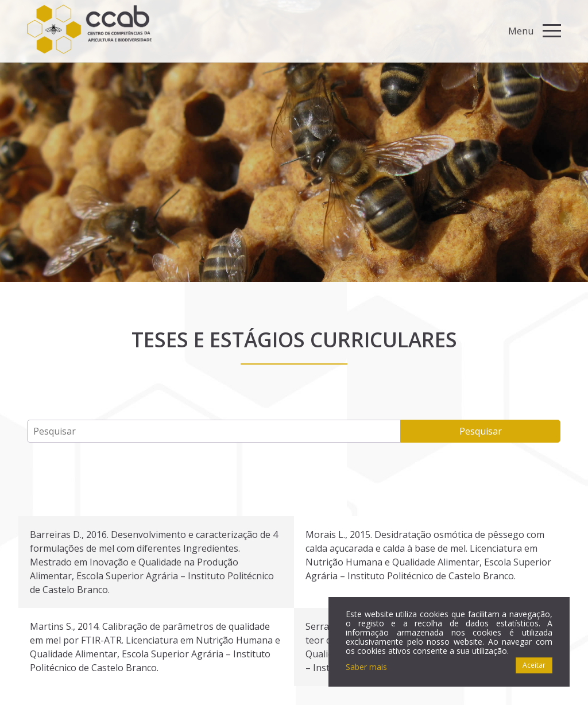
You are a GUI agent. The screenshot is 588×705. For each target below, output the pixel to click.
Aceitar (534, 665)
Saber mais (366, 667)
